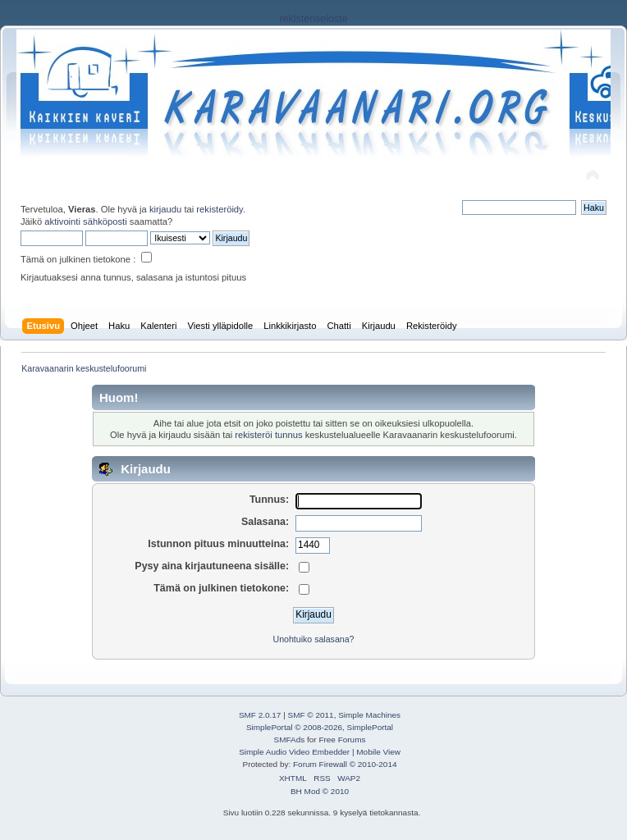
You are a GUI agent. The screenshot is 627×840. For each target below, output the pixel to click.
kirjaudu (165, 209)
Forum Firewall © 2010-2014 (345, 764)
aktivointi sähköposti (85, 221)
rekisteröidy (220, 209)
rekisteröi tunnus (268, 435)
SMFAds (290, 740)
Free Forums (342, 740)
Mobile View (378, 752)
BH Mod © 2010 (320, 791)
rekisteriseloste (313, 19)
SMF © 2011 (311, 715)
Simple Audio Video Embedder (294, 752)
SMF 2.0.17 (260, 715)
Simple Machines (369, 715)
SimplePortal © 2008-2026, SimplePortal (320, 727)
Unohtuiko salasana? (314, 639)
